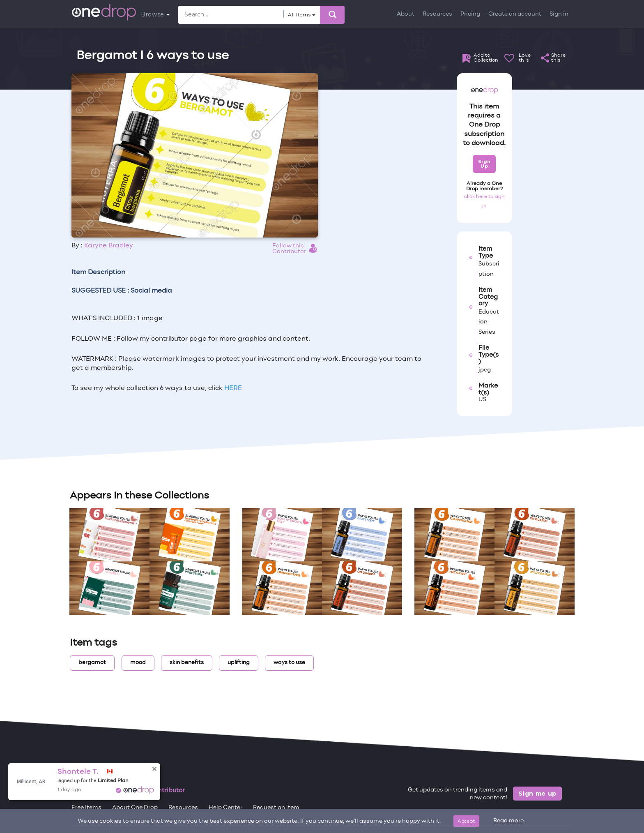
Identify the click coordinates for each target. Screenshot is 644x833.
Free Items (86, 808)
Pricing (470, 14)
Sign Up (484, 164)
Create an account (515, 14)
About (406, 14)
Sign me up (537, 794)
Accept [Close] (466, 821)
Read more (508, 821)
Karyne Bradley (109, 246)
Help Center (225, 808)
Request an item (276, 808)
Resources (437, 14)
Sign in (559, 14)
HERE (233, 388)
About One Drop (135, 808)
